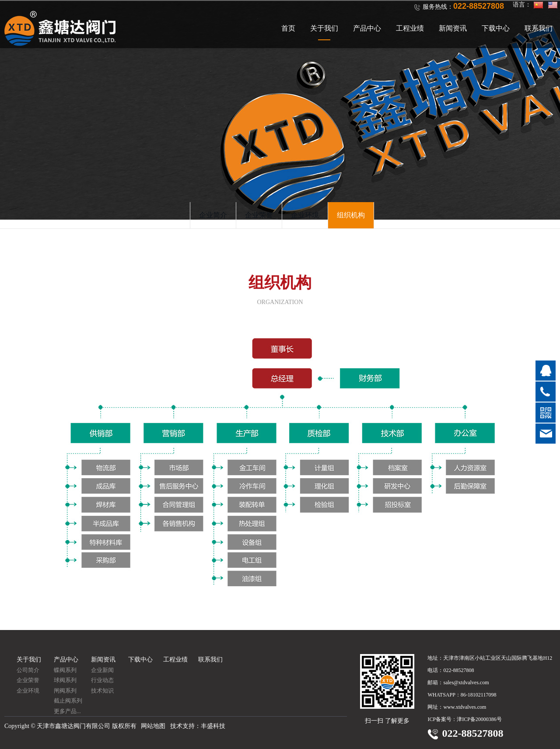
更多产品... (67, 711)
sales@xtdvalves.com (466, 682)
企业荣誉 (259, 215)
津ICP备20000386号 (479, 719)
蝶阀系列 (65, 670)
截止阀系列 (68, 701)
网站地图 (153, 726)
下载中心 (496, 28)
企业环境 (305, 215)
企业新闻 (102, 670)
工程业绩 (410, 28)
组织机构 (351, 215)
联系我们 (539, 28)
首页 (288, 28)
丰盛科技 (213, 726)
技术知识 (102, 691)
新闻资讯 (453, 28)
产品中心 (367, 28)
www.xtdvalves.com (465, 707)
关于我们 (324, 28)
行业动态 (102, 680)
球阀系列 (65, 680)
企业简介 (213, 215)
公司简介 (28, 670)
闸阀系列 (65, 691)
